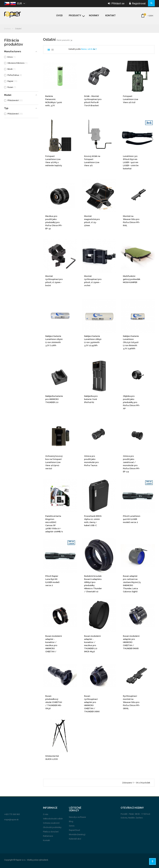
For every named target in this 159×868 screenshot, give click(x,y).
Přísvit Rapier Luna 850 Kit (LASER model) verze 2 (52, 581)
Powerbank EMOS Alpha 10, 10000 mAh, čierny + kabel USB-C (93, 521)
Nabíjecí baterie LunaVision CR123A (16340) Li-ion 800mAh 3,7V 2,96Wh (131, 342)
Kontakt (47, 840)
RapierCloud (74, 830)
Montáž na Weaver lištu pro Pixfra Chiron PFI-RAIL (131, 221)
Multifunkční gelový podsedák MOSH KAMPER (132, 279)
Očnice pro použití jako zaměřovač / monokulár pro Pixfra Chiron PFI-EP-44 (131, 464)
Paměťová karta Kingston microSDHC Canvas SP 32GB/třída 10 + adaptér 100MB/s (54, 524)
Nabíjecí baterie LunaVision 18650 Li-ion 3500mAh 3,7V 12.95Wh (93, 341)
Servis (72, 826)
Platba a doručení (51, 832)
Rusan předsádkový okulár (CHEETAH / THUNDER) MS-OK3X (54, 702)
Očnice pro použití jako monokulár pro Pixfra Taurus (91, 461)
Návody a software (77, 817)
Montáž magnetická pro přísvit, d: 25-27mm (92, 221)
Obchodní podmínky (52, 827)
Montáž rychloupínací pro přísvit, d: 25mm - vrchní (93, 281)
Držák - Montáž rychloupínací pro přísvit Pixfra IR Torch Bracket (93, 101)
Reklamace (48, 836)
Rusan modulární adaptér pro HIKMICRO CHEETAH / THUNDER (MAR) (131, 642)
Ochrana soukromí (51, 823)
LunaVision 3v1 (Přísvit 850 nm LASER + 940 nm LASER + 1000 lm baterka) (131, 162)
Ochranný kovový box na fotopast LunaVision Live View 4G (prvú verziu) (54, 462)
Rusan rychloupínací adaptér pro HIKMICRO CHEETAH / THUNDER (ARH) (92, 704)
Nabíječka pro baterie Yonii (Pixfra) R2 (91, 399)
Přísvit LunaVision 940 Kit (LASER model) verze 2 (132, 519)
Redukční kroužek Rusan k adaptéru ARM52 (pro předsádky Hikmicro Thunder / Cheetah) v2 (93, 584)
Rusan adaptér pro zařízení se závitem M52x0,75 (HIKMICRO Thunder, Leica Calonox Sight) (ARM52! (132, 584)
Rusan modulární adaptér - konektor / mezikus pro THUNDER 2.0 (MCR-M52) (92, 644)
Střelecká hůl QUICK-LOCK (52, 758)
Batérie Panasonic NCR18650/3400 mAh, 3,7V (54, 101)
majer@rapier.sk (11, 820)
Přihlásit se (116, 3)
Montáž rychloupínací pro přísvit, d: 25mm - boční (54, 281)
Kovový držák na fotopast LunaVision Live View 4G (92, 161)
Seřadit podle (75, 49)
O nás (46, 814)
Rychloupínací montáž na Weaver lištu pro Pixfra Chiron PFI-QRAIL (131, 702)
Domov (7, 29)
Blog (71, 821)
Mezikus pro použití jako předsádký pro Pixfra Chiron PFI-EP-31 (54, 222)
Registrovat (137, 3)
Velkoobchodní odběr (53, 819)
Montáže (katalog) (77, 834)
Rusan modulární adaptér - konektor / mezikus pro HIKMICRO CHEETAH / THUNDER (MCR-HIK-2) (54, 644)
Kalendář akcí (75, 839)
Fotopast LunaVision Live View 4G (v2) (131, 99)
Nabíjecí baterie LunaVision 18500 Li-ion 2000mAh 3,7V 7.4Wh (54, 341)
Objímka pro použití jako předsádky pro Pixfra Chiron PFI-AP (131, 402)
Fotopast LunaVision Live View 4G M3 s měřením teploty (54, 161)
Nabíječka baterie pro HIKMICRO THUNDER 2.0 (54, 399)
